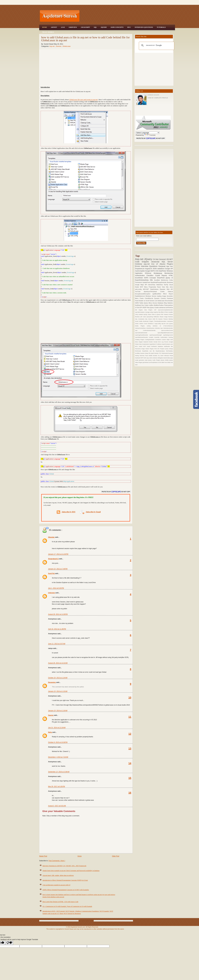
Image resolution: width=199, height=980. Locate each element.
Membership (169, 273)
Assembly (157, 337)
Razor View (162, 287)
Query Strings (169, 349)
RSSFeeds (139, 351)
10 (130, 697)
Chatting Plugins (140, 340)
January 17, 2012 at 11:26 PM (58, 554)
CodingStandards (150, 340)
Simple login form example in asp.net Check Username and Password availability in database (71, 871)
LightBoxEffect (158, 294)
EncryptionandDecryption (144, 294)
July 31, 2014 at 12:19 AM (57, 728)
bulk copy (146, 358)
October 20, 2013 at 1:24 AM (58, 678)
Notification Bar (168, 346)
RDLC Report (168, 294)
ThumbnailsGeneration (161, 321)
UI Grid (137, 308)
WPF (142, 358)
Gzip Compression (144, 344)
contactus (155, 358)
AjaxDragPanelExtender (142, 335)
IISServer (149, 273)
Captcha (156, 312)
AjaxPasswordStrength (156, 335)
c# (158, 264)
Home (45, 27)
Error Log (161, 342)
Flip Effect (161, 312)
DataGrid (146, 342)
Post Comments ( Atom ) (57, 861)
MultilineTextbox (159, 305)
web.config (139, 289)
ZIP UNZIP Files (145, 308)
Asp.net (52, 46)
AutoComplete (140, 271)
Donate (156, 342)
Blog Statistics (168, 303)
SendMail (157, 280)
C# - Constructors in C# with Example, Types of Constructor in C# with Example (67, 906)
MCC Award (139, 346)
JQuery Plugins (166, 264)
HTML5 (166, 312)
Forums (167, 342)
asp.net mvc (150, 264)
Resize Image (164, 317)
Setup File (148, 353)
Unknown (52, 593)
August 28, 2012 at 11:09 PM (58, 614)
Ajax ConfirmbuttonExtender (148, 330)
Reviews (171, 317)
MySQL (146, 314)
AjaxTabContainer (140, 312)
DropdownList (140, 269)
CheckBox (151, 276)
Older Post (116, 856)
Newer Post (43, 856)
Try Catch (161, 356)
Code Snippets (143, 262)
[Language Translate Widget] (148, 133)
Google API (169, 269)
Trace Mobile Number (151, 356)
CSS (157, 271)
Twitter (142, 303)
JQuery (104, 27)
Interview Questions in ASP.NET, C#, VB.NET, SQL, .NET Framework (64, 866)
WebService (165, 280)
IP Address (159, 344)
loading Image (162, 296)
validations (161, 269)
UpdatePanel (147, 282)
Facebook (170, 298)
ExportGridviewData (142, 280)
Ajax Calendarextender (167, 328)
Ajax (63, 27)
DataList (170, 292)
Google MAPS (150, 271)
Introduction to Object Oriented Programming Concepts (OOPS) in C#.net (65, 880)
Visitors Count (144, 324)
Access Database (158, 303)
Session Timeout (163, 319)
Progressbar (153, 287)
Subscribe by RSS (66, 512)
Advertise (158, 328)
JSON (155, 269)
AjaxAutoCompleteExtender (165, 310)
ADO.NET (147, 289)
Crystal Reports (162, 276)
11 (130, 717)
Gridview (73, 27)
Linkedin (141, 314)
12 (130, 734)
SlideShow (160, 285)
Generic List (154, 301)
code (151, 358)
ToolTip (166, 285)
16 (130, 793)
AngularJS (149, 269)
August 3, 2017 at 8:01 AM (57, 806)
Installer (171, 312)
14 (130, 763)
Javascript (156, 262)
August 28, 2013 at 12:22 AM (58, 663)
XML (152, 280)
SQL (95, 27)
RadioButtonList (140, 296)
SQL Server (167, 262)
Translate (150, 135)
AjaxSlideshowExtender (142, 337)
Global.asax (66, 46)
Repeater (163, 289)
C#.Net (156, 259)
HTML (171, 276)
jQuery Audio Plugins (154, 360)
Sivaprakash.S (53, 559)
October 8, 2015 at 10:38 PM (58, 742)
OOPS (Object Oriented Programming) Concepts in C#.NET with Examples (66, 890)
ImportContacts (166, 344)
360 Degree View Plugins (144, 310)
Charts (142, 298)
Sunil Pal (52, 574)
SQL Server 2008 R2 (152, 319)
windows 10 (158, 326)
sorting (150, 326)
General (59, 46)
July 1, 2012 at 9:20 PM (56, 588)
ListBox (151, 305)
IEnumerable (169, 301)
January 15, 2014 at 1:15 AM (58, 691)
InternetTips (152, 285)
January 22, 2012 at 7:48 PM (58, 569)
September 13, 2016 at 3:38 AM (59, 772)
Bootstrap (170, 282)
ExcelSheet (139, 278)
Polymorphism (169, 305)
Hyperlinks (152, 344)
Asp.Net (54, 27)
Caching (171, 337)
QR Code (143, 317)
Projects (163, 349)
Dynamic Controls (161, 298)
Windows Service (151, 296)
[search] (156, 45)
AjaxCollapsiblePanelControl (165, 333)
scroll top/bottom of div (155, 362)
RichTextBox (169, 351)
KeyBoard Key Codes (142, 305)
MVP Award (147, 346)
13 (130, 749)
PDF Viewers (165, 314)
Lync (172, 344)
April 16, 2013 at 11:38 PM (57, 629)
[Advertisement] (128, 16)
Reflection (157, 317)
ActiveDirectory (151, 328)
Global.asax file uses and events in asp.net (83, 100)
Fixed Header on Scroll (142, 301)
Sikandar (52, 537)
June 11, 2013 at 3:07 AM (57, 644)
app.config (158, 324)
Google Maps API (142, 285)
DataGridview (155, 289)
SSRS (137, 303)
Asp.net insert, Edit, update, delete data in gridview (58, 875)
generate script (144, 360)
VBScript (167, 356)
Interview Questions (144, 27)
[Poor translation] (9, 943)
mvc (171, 266)
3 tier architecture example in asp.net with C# (56, 885)
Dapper (141, 342)
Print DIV (157, 349)
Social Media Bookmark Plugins (144, 321)
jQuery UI (169, 278)
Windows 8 (152, 324)
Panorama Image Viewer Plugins (145, 349)
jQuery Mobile (165, 360)
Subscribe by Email (90, 512)
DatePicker (163, 271)
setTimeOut (169, 308)
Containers (158, 340)
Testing (137, 356)
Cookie (164, 292)
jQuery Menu (148, 303)
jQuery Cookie (155, 308)
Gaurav (51, 715)
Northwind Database (158, 346)
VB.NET (170, 259)
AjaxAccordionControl (167, 330)
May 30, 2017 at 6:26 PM (56, 786)
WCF (142, 287)
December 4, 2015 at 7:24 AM (58, 757)
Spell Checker (155, 353)
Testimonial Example (167, 353)
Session (143, 353)
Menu (146, 287)
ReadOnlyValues (161, 351)
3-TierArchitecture (168, 326)
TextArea (142, 356)
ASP (156, 310)
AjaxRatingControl (168, 335)
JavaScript (85, 27)
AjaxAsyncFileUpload (152, 292)
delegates (161, 358)
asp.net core (165, 324)
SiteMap (171, 319)
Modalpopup (159, 273)
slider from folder (166, 362)
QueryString (150, 317)
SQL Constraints (140, 319)
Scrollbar (138, 353)
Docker (151, 342)
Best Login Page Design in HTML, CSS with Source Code (60, 902)
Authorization (164, 337)
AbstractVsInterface (141, 328)
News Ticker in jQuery (154, 314)
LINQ (137, 314)
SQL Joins (169, 287)
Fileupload (162, 266)
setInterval (163, 308)
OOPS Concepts (117, 27)
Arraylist (151, 337)
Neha (50, 732)
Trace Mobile (48, 32)
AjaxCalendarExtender (146, 333)
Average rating (149, 312)
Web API (170, 289)
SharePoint (161, 278)
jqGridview (146, 362)
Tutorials (161, 27)
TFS (160, 353)
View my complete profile (158, 98)
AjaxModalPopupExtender (159, 282)
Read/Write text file (149, 351)
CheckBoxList (149, 298)
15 (130, 778)
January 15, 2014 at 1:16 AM (58, 711)
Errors (138, 266)
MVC (129, 27)
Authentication (141, 276)
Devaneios (52, 682)
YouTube (139, 292)
